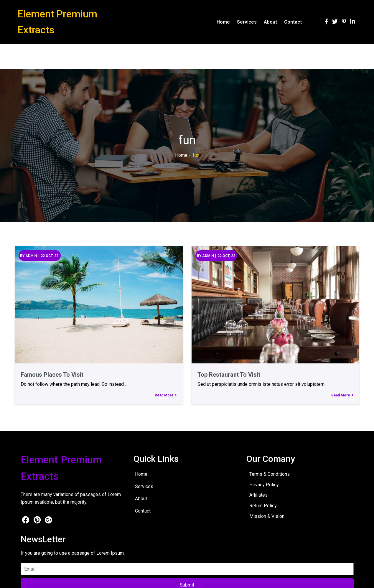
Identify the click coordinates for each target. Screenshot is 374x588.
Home (181, 155)
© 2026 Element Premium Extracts (53, 579)
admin (31, 256)
